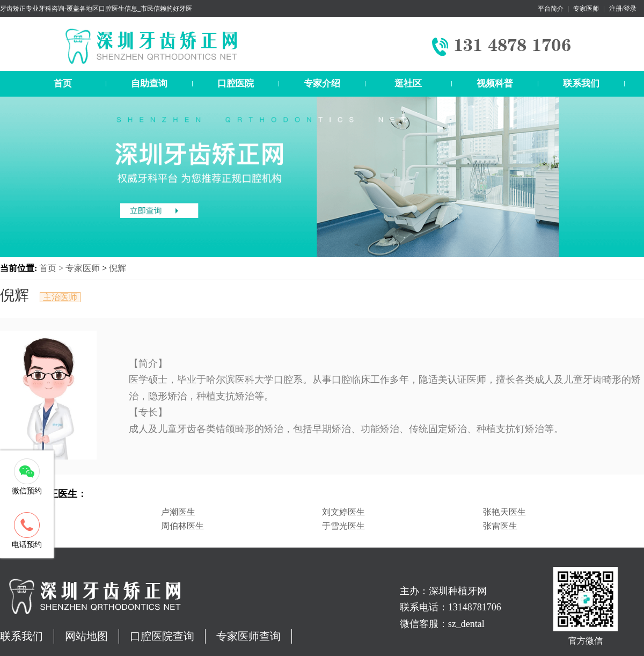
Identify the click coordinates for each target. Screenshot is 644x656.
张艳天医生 (504, 512)
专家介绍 (322, 83)
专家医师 (586, 9)
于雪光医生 (343, 526)
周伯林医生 (182, 526)
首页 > (52, 268)
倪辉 (118, 268)
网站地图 (86, 636)
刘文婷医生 (343, 512)
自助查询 (149, 83)
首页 (63, 83)
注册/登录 (623, 9)
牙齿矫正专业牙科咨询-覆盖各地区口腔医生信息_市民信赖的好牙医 (96, 9)
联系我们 (581, 83)
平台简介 (551, 9)
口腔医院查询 (162, 636)
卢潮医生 (178, 512)
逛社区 (408, 83)
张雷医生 (500, 526)
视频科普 (495, 83)
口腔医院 (236, 83)
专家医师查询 (248, 636)
